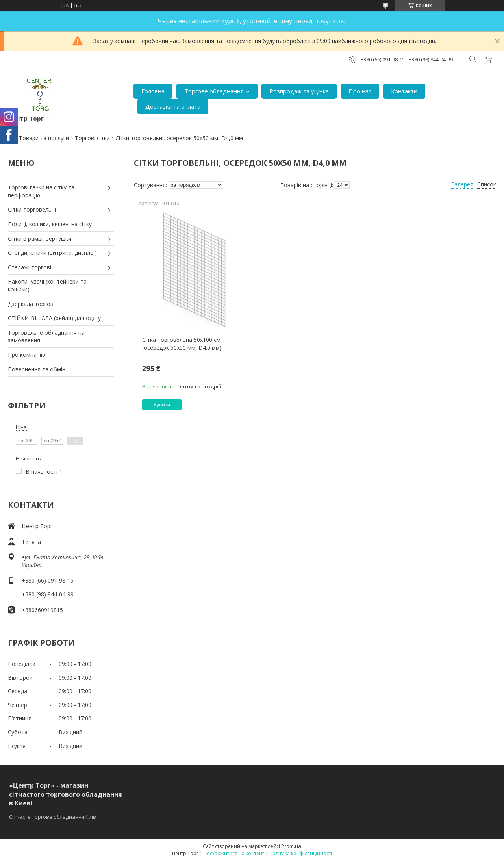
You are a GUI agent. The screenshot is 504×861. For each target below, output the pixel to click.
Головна (153, 91)
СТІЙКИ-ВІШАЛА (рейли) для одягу (54, 318)
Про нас (360, 91)
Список (487, 184)
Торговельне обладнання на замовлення (46, 337)
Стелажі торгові (30, 267)
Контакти (404, 91)
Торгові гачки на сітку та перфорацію (41, 191)
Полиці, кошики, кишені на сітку (50, 224)
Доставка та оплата (173, 106)
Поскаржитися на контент (234, 853)
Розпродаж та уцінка (299, 91)
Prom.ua (291, 846)
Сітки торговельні (32, 209)
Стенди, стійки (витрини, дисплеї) (52, 253)
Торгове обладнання (214, 91)
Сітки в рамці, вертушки (40, 238)
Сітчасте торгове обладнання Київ (53, 817)
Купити (162, 405)
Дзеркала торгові (31, 304)
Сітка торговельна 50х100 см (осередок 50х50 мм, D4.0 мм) (182, 344)
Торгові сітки (92, 138)
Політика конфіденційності (301, 853)
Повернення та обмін (37, 369)
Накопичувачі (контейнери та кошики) (47, 285)
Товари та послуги (44, 138)
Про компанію (27, 355)
